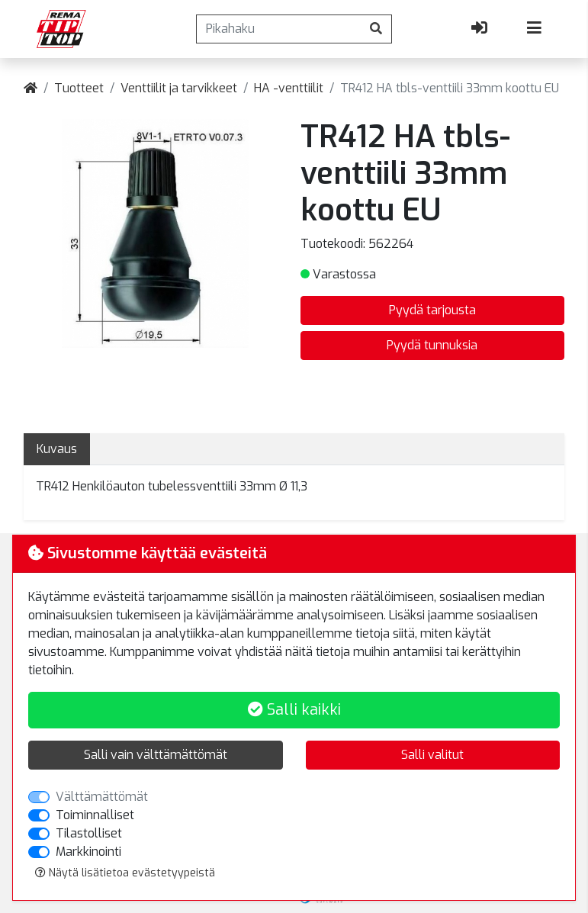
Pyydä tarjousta (432, 310)
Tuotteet (79, 88)
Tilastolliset (89, 833)
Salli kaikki (294, 710)
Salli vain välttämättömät (156, 755)
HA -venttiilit (289, 88)
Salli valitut (432, 755)
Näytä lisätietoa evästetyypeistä (125, 873)
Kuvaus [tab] (57, 449)
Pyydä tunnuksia (432, 345)
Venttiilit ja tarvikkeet (179, 88)
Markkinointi (88, 852)
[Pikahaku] (279, 29)
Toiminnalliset (95, 815)
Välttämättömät (102, 797)
